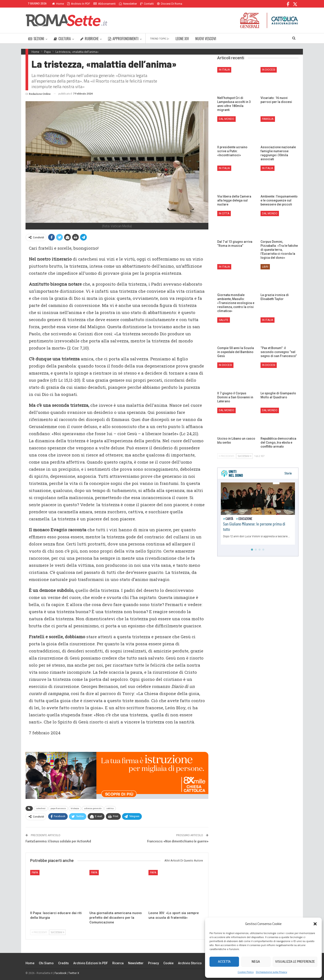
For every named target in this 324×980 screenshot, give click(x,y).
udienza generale (93, 808)
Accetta (224, 962)
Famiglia (268, 119)
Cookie (168, 963)
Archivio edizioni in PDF (91, 963)
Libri (265, 267)
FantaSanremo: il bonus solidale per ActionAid (58, 841)
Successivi (57, 932)
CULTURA (62, 39)
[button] (315, 924)
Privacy (153, 963)
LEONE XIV (182, 39)
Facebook (60, 973)
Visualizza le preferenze (295, 962)
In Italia (224, 70)
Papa (35, 873)
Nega (256, 962)
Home (58, 4)
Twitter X (74, 973)
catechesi (41, 808)
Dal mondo (226, 119)
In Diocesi (269, 70)
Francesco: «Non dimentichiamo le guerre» (178, 841)
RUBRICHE (89, 39)
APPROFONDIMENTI (123, 39)
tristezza (75, 808)
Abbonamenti (105, 4)
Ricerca (118, 963)
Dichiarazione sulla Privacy (272, 972)
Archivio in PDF (79, 4)
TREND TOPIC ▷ (160, 39)
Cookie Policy (246, 972)
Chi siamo (46, 963)
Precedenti (39, 932)
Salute (224, 320)
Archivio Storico (190, 963)
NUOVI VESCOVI (206, 39)
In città (224, 213)
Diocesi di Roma (170, 4)
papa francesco (58, 808)
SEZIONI (36, 39)
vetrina (110, 808)
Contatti (147, 4)
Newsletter (128, 4)
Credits (63, 963)
